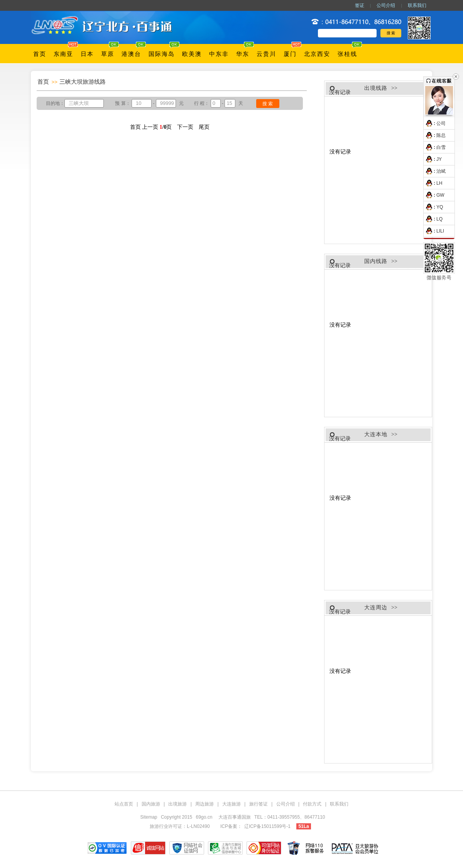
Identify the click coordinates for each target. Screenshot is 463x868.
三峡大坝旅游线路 (83, 82)
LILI (434, 231)
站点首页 (124, 804)
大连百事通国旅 (235, 817)
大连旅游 (231, 804)
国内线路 (376, 261)
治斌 (435, 171)
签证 (360, 5)
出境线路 (376, 88)
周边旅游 (204, 804)
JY (433, 159)
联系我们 (417, 5)
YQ (433, 207)
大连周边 (376, 608)
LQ (433, 219)
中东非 (219, 54)
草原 (108, 54)
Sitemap (149, 817)
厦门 (290, 54)
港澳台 (131, 54)
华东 (243, 54)
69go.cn (204, 817)
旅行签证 (259, 804)
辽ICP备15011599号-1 (267, 826)
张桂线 (347, 54)
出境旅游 (177, 804)
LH (433, 183)
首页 (40, 54)
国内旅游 (151, 804)
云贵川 (266, 54)
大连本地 (376, 434)
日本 (87, 54)
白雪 (435, 147)
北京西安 (317, 54)
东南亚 (63, 54)
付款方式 (312, 804)
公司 (435, 123)
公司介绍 (386, 5)
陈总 (435, 135)
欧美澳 (192, 54)
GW (434, 195)
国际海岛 (162, 54)
